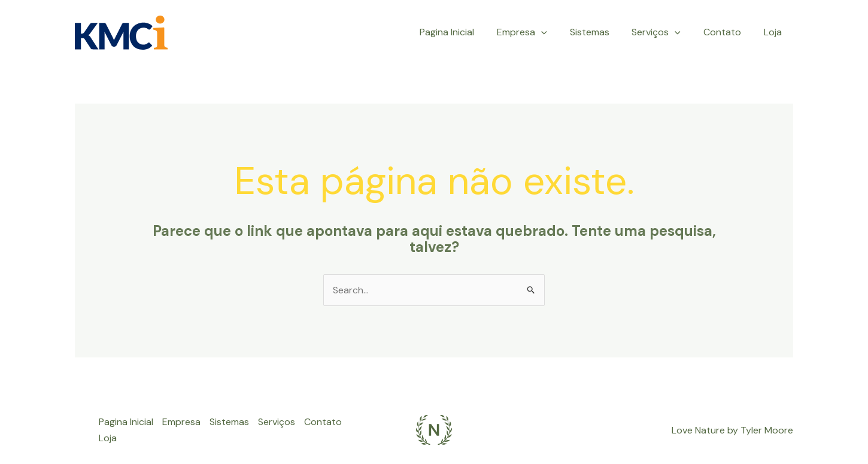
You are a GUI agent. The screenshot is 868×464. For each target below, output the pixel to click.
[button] (557, 32)
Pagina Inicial (467, 32)
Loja (775, 32)
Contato (728, 32)
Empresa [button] (538, 32)
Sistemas (602, 32)
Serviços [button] (665, 32)
